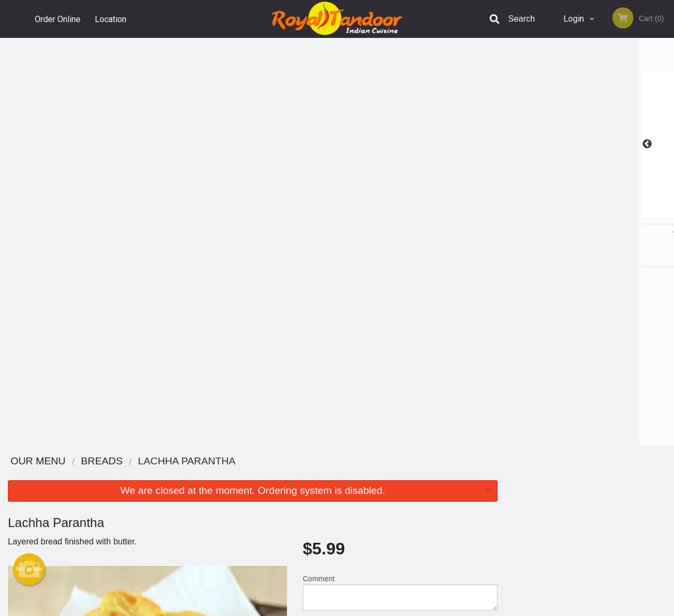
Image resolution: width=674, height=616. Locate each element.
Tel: (506, 501)
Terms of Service (355, 609)
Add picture (29, 162)
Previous (513, 144)
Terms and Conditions (421, 488)
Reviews (401, 475)
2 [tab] (566, 212)
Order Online (58, 19)
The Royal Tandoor (128, 461)
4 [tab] (598, 212)
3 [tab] (582, 212)
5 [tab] (613, 212)
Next (666, 144)
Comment (400, 185)
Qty (333, 227)
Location (111, 19)
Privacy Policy (410, 501)
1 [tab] (550, 212)
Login (574, 19)
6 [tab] (629, 212)
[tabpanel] (590, 144)
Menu (310, 475)
